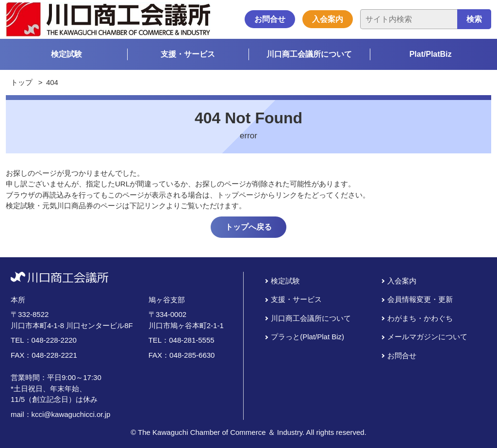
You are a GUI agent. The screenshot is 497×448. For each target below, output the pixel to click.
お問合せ (270, 19)
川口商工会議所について (309, 54)
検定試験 (66, 54)
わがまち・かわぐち (420, 318)
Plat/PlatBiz (430, 54)
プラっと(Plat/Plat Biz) (307, 337)
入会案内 (328, 19)
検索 (474, 19)
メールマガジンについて (427, 337)
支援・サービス (188, 54)
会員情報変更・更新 (420, 299)
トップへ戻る (248, 227)
